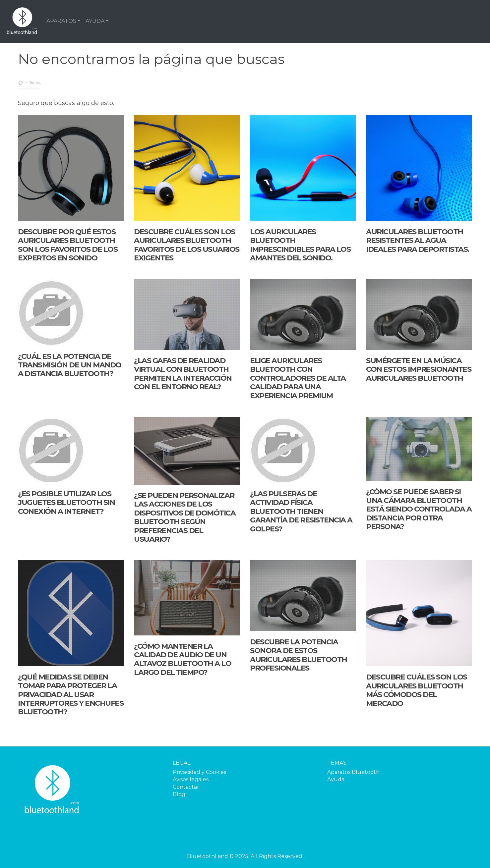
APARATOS (61, 21)
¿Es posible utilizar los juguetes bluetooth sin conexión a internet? (66, 503)
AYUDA (95, 21)
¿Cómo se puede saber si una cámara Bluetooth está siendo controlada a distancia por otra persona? (419, 509)
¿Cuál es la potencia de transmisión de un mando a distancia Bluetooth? (70, 365)
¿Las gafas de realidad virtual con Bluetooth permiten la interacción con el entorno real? (183, 374)
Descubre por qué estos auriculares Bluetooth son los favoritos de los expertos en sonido (68, 245)
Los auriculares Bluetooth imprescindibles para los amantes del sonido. (300, 245)
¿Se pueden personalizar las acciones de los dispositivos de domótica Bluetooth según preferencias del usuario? (185, 517)
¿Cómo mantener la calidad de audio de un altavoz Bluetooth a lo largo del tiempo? (183, 659)
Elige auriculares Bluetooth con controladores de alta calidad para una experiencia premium (298, 378)
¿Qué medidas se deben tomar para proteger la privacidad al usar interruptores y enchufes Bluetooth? (71, 695)
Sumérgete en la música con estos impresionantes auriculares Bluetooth (419, 369)
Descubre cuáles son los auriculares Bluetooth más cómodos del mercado (417, 690)
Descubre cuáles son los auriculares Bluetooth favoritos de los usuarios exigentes (187, 245)
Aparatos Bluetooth (353, 772)
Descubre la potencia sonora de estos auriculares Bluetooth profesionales (299, 655)
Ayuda (336, 779)
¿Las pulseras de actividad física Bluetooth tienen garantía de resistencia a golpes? (301, 511)
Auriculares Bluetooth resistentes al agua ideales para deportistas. (418, 241)
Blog (179, 794)
